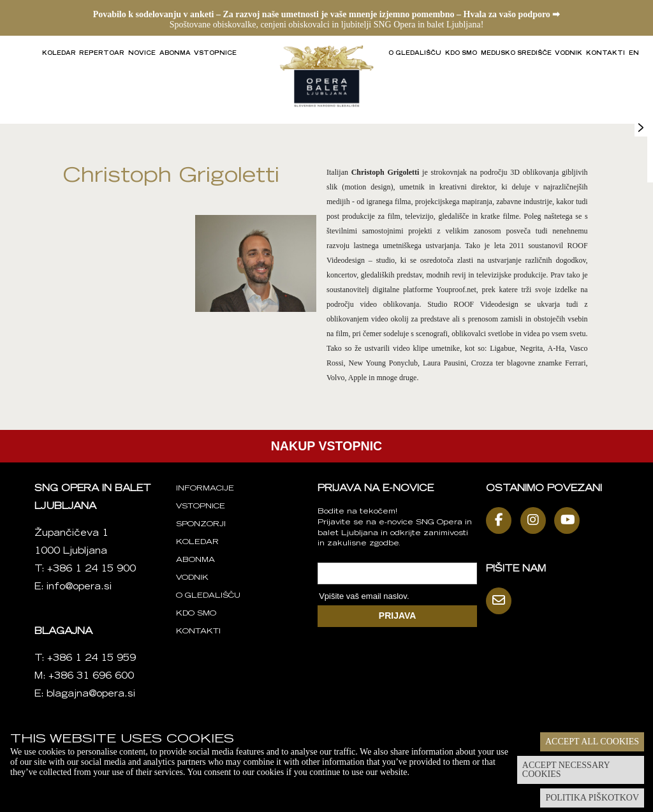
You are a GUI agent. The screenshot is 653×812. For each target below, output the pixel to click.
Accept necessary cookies (566, 770)
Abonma (175, 54)
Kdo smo (461, 54)
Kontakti (605, 54)
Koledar (59, 54)
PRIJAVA (398, 616)
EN (634, 54)
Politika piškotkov (592, 798)
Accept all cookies (592, 742)
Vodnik (569, 54)
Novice (142, 54)
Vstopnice (215, 54)
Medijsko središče (516, 54)
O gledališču (415, 54)
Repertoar (102, 54)
